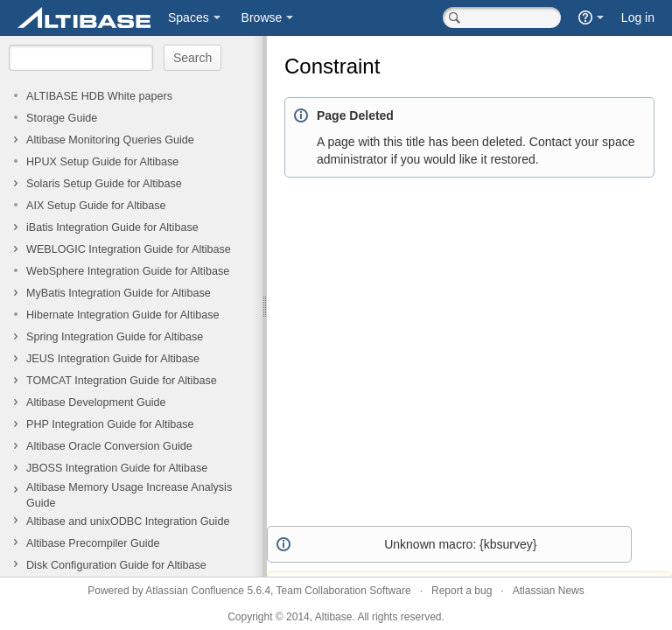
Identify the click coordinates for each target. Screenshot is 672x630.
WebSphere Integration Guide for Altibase (128, 271)
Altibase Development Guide (96, 402)
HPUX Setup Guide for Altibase (102, 162)
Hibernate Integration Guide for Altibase (123, 315)
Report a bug (462, 591)
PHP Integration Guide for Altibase (110, 424)
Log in (638, 17)
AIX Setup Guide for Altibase (96, 206)
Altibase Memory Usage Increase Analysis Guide (129, 495)
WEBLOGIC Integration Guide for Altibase (129, 249)
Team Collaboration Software (344, 591)
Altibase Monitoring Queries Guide (110, 140)
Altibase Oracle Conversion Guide (109, 446)
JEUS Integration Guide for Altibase (113, 359)
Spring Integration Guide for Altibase (115, 337)
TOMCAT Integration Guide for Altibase (122, 381)
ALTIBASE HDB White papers (99, 96)
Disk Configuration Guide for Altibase (116, 565)
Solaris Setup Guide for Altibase (104, 184)
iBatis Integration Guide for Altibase (112, 227)
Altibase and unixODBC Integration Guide (128, 521)
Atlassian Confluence (195, 591)
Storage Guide (62, 118)
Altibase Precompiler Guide (93, 543)
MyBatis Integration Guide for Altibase (119, 293)
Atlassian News (549, 591)
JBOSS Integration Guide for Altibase (117, 468)
